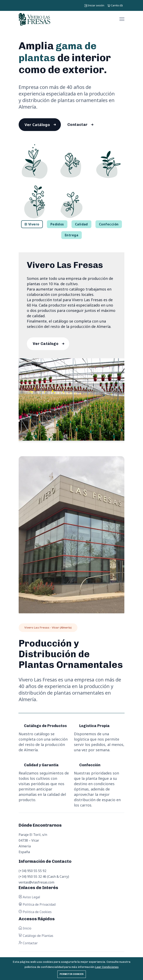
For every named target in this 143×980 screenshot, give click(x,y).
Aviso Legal (29, 899)
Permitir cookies (72, 974)
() (115, 5)
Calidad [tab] (81, 225)
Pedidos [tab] (57, 225)
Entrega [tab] (71, 236)
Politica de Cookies (35, 914)
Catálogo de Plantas (36, 938)
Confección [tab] (109, 225)
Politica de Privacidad (37, 907)
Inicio (25, 931)
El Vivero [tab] (32, 225)
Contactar (80, 125)
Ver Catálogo (38, 125)
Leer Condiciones (107, 967)
